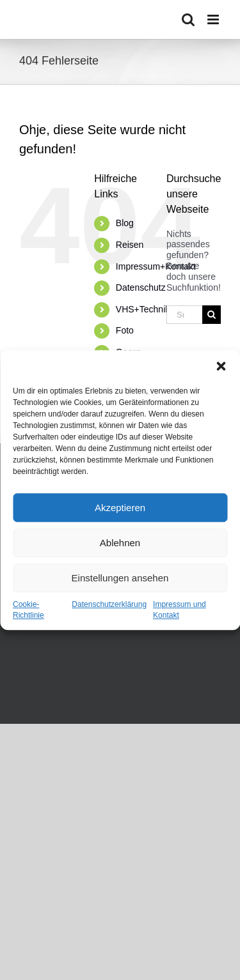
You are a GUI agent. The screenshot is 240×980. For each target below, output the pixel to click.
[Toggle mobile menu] (214, 19)
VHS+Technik (143, 309)
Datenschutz (141, 287)
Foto (125, 330)
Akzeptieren (120, 508)
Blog (125, 223)
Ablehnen (120, 543)
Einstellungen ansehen (120, 578)
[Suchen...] (184, 315)
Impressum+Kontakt (156, 266)
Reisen (130, 245)
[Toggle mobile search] (188, 19)
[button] (221, 366)
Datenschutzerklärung (109, 604)
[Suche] (212, 315)
